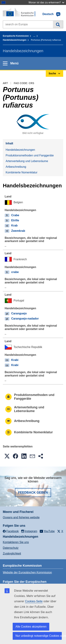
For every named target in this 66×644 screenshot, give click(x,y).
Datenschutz (11, 548)
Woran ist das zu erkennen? (46, 2)
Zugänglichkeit (12, 554)
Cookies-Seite (34, 601)
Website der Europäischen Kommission (27, 572)
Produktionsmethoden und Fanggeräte (30, 155)
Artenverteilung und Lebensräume (27, 161)
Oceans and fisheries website (21, 517)
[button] (7, 456)
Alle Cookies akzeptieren (31, 627)
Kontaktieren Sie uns (16, 542)
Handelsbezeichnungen (15, 40)
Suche (58, 24)
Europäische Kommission (16, 36)
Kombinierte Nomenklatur (22, 172)
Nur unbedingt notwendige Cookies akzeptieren (39, 636)
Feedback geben (33, 493)
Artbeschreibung (16, 167)
